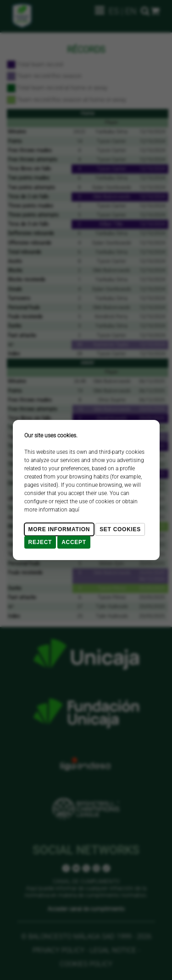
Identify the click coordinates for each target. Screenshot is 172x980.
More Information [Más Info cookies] (59, 529)
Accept (74, 542)
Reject (40, 542)
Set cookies (120, 529)
